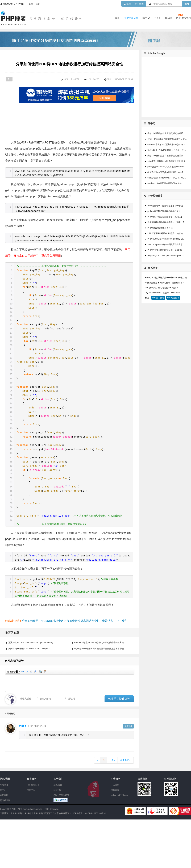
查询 (187, 4)
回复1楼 (128, 775)
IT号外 (157, 18)
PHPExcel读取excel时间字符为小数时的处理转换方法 (99, 691)
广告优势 (115, 833)
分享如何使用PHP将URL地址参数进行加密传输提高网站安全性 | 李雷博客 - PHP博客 (74, 669)
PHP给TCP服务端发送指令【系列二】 (165, 217)
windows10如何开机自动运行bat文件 (164, 183)
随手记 (146, 18)
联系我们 (58, 833)
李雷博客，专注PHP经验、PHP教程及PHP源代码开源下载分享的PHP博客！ (36, 862)
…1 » (112, 809)
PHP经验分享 (131, 18)
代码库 (169, 18)
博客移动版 (5, 849)
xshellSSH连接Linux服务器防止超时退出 (166, 161)
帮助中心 (31, 839)
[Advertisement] (85, 127)
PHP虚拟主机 (184, 18)
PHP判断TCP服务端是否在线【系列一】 (166, 222)
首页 (117, 18)
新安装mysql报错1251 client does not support (29, 697)
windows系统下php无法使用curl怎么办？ (166, 145)
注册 (38, 4)
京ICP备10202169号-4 (95, 862)
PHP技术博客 (158, 298)
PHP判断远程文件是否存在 (160, 228)
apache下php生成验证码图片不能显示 (165, 245)
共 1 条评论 (126, 809)
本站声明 (4, 844)
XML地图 (4, 833)
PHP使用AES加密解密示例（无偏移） (165, 250)
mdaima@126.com (120, 844)
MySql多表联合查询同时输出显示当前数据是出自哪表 (99, 697)
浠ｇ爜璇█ (12, 720)
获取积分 (58, 839)
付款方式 (115, 839)
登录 (31, 4)
